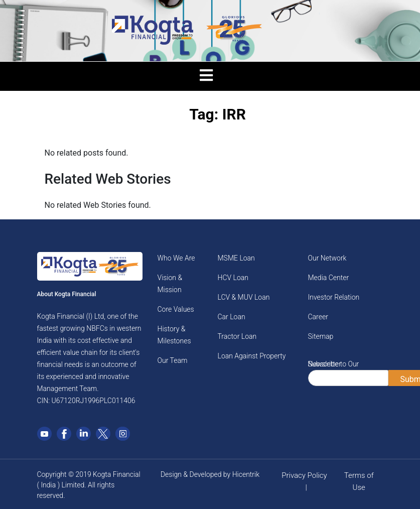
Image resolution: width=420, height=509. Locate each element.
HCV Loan (233, 278)
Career (318, 317)
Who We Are (176, 258)
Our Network (327, 258)
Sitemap (321, 336)
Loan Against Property (252, 356)
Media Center (329, 278)
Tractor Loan (237, 336)
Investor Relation (334, 297)
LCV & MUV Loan (244, 297)
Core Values (176, 309)
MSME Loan (236, 258)
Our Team (173, 360)
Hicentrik (246, 474)
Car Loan (232, 317)
